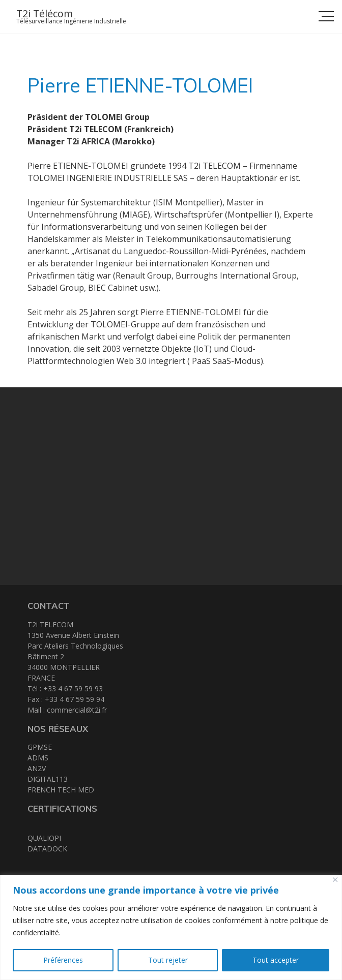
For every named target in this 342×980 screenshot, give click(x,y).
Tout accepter (276, 960)
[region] (171, 927)
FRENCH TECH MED (61, 790)
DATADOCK (47, 849)
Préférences (63, 960)
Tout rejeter (168, 960)
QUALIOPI (44, 838)
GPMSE (40, 747)
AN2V (37, 768)
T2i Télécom (45, 13)
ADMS (38, 758)
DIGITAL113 (48, 779)
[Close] (335, 880)
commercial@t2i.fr (77, 710)
